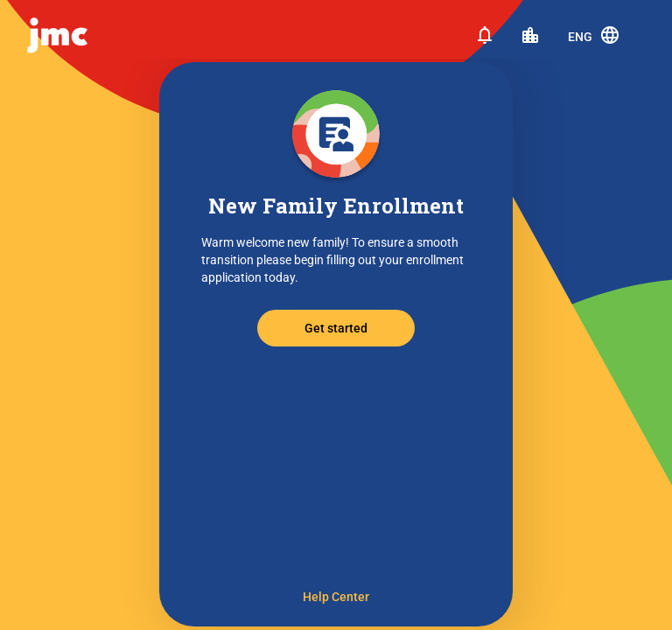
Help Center (336, 597)
